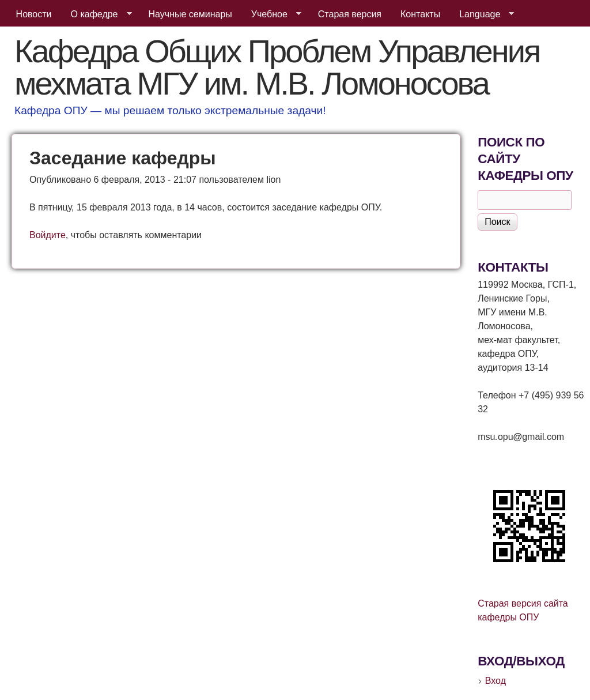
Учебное (272, 14)
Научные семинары (190, 14)
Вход (496, 681)
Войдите (48, 235)
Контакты (420, 14)
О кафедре (97, 14)
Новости (34, 14)
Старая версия (350, 14)
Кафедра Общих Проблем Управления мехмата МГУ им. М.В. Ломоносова (277, 67)
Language (482, 14)
